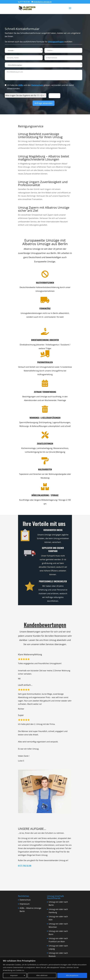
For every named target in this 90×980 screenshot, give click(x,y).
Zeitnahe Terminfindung (35, 392)
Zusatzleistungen (35, 444)
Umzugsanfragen (56, 42)
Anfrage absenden (44, 103)
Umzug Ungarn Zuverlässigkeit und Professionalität (43, 183)
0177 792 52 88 (25, 866)
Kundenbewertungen (45, 625)
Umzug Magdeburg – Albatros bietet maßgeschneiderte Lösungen (44, 158)
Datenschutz (37, 85)
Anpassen (14, 975)
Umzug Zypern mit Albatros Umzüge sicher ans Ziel (44, 209)
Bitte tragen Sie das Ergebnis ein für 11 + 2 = (25, 95)
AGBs (21, 85)
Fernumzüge (35, 309)
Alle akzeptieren (72, 975)
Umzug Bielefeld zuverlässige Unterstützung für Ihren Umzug (40, 135)
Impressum (25, 904)
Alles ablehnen (42, 975)
